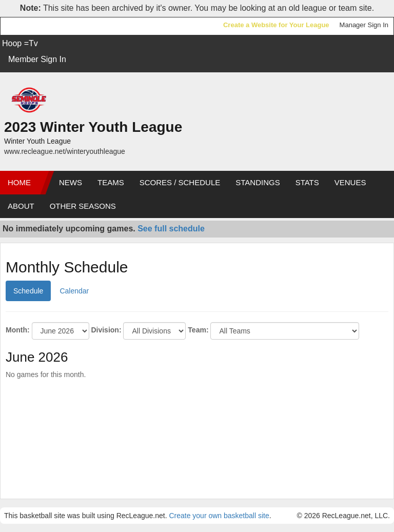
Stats (307, 182)
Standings (258, 182)
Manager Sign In (364, 25)
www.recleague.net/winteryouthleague (65, 151)
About (21, 206)
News (71, 182)
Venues (350, 182)
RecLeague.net (31, 26)
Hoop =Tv (20, 43)
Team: (198, 330)
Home (19, 182)
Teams (111, 182)
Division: (106, 330)
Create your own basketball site (219, 516)
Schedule (28, 291)
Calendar (74, 291)
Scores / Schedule (180, 182)
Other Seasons (83, 206)
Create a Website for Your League (276, 25)
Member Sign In (37, 59)
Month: (18, 330)
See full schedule (171, 229)
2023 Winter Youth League (93, 127)
